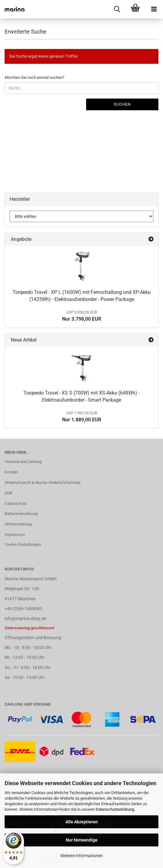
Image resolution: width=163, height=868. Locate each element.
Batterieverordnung (21, 514)
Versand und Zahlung (23, 462)
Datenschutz (16, 503)
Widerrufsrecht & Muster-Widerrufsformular (43, 483)
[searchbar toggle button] (117, 9)
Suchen (122, 104)
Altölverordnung (18, 524)
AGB (8, 493)
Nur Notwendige (82, 840)
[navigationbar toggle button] (154, 9)
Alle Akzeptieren (82, 822)
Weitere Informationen (81, 856)
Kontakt (11, 472)
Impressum (15, 535)
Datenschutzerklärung (115, 809)
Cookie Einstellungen (23, 544)
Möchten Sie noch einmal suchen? (34, 77)
